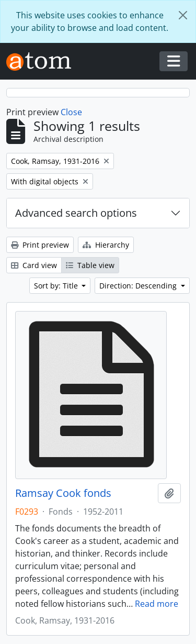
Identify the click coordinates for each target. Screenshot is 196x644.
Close (71, 112)
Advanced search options (76, 213)
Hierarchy (106, 245)
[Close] (183, 15)
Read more (157, 604)
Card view (34, 265)
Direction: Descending (139, 286)
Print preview (40, 245)
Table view (90, 265)
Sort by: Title (57, 286)
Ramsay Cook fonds (63, 493)
